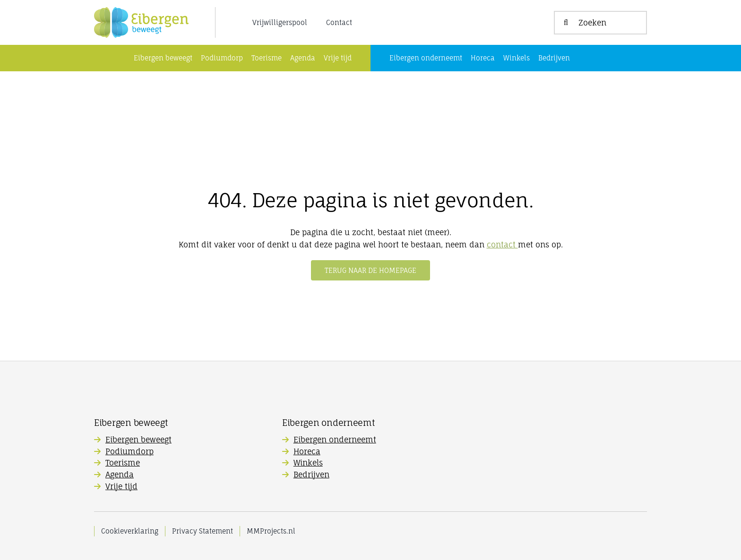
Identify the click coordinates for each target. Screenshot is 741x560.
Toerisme (123, 463)
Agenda (120, 475)
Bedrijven (311, 475)
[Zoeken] (600, 23)
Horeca (307, 451)
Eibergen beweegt (138, 440)
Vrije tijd (121, 486)
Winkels (308, 463)
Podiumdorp (129, 451)
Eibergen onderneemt (335, 440)
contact (502, 245)
